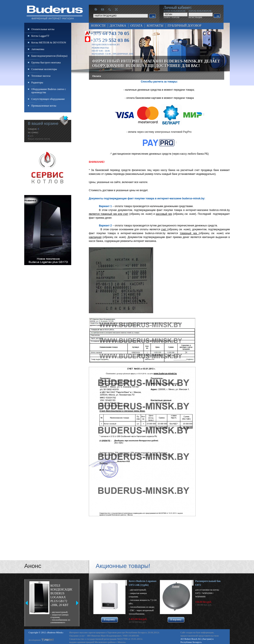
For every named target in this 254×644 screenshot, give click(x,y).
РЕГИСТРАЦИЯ (195, 17)
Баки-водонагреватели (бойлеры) (49, 56)
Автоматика (38, 49)
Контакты (155, 26)
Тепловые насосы (41, 76)
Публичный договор (185, 26)
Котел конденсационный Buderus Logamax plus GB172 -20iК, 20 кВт (61, 595)
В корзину (109, 620)
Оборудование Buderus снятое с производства (49, 91)
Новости (98, 26)
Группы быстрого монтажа (46, 63)
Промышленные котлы (44, 106)
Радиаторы (37, 82)
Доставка (118, 26)
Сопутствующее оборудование (48, 99)
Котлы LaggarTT (40, 36)
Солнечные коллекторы (44, 69)
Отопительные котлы (43, 29)
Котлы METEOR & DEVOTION (49, 43)
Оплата (137, 26)
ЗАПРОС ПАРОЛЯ (171, 17)
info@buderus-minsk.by (106, 45)
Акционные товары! (123, 566)
